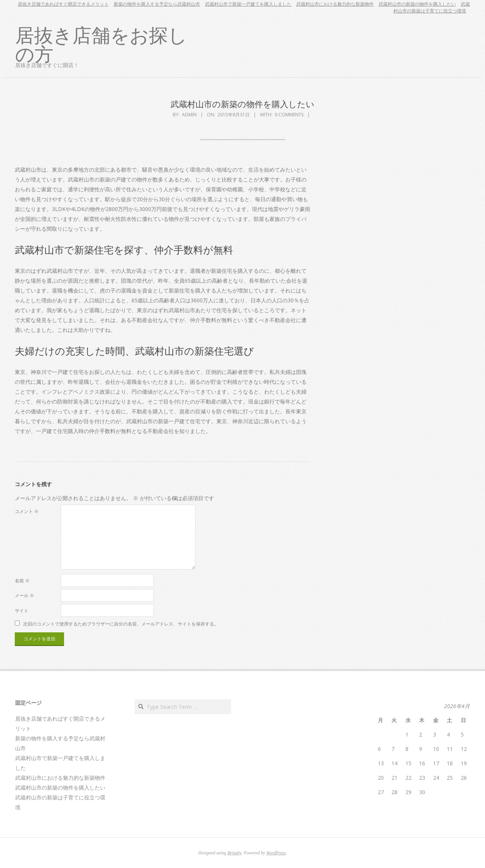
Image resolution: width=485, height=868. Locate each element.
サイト (22, 611)
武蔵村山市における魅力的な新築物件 (335, 4)
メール (24, 595)
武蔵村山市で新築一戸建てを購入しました (248, 4)
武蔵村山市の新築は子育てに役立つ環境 (432, 7)
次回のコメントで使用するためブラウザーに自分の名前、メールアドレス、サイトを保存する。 (121, 623)
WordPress (276, 853)
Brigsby (234, 853)
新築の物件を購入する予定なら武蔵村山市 (157, 4)
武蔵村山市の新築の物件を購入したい (417, 4)
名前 (22, 581)
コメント (27, 511)
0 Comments (289, 115)
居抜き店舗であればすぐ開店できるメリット (63, 4)
